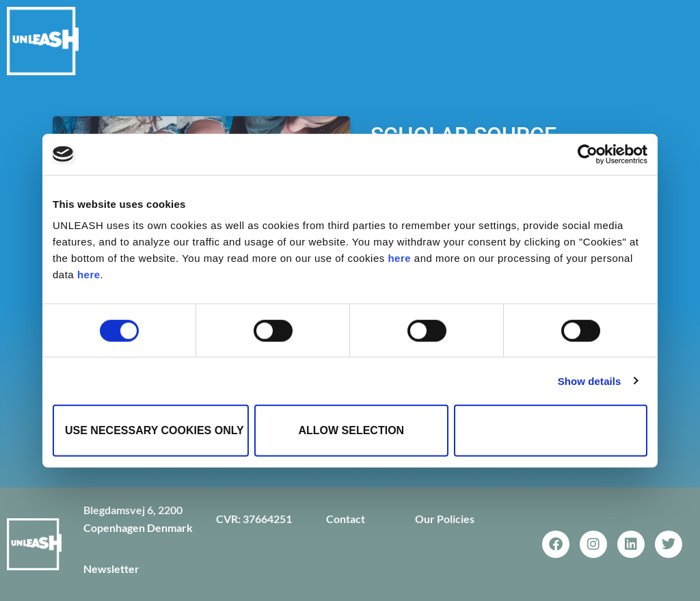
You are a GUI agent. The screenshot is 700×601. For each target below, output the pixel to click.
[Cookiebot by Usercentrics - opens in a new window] (588, 154)
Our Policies (445, 519)
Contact (346, 519)
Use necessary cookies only (154, 430)
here (399, 258)
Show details (590, 380)
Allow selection (351, 430)
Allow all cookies (551, 430)
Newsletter (111, 569)
